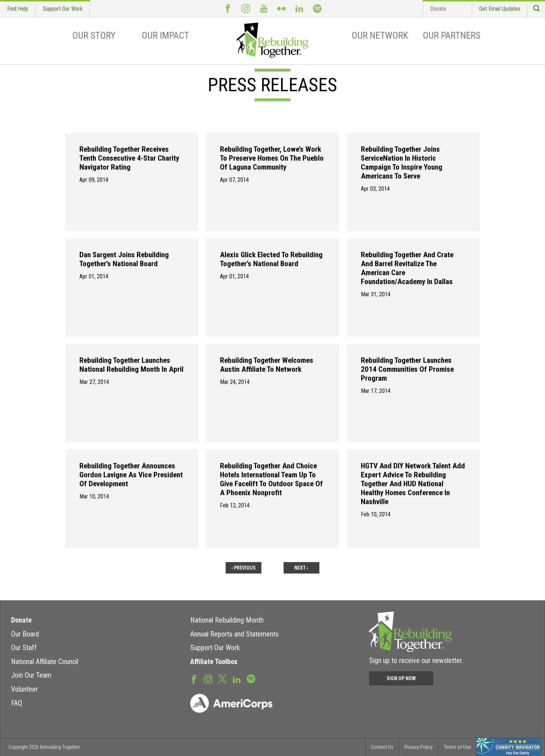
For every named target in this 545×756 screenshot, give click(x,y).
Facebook (228, 8)
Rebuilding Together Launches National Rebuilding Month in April (131, 365)
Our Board (25, 634)
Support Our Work (63, 9)
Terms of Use (457, 747)
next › (301, 568)
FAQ (17, 703)
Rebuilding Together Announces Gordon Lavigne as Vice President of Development (131, 475)
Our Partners (451, 35)
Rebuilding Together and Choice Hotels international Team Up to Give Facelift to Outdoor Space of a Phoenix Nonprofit (271, 479)
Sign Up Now (401, 678)
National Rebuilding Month (227, 620)
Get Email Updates (500, 9)
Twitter (222, 678)
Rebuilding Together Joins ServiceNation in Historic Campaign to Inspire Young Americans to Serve (402, 163)
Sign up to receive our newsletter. (416, 660)
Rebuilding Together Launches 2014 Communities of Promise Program (407, 369)
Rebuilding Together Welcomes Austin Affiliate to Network (267, 365)
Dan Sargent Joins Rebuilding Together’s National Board (124, 259)
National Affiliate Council (45, 662)
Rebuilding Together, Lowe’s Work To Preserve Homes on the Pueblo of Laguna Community (272, 158)
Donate (438, 9)
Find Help (18, 9)
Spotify (317, 8)
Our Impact (165, 35)
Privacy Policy (419, 747)
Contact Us (382, 747)
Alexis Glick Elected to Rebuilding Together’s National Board (271, 259)
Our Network (380, 35)
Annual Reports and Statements (234, 634)
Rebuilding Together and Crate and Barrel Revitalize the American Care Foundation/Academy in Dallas (407, 268)
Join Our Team (31, 675)
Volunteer (24, 689)
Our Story (94, 35)
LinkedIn (299, 8)
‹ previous (244, 568)
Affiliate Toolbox (214, 662)
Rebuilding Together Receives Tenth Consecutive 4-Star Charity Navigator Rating (129, 158)
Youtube (264, 8)
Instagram (246, 8)
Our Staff (24, 648)
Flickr (281, 8)
